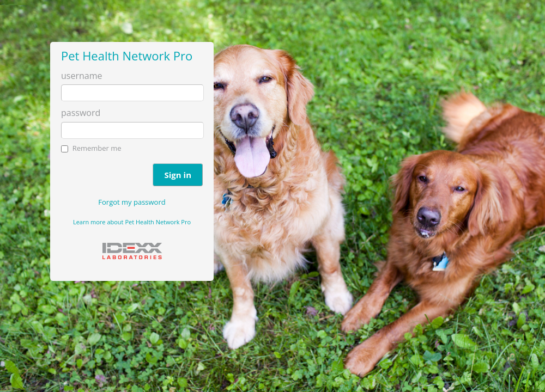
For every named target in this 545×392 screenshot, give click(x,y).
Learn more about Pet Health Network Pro (132, 222)
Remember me (97, 148)
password (81, 113)
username (81, 76)
